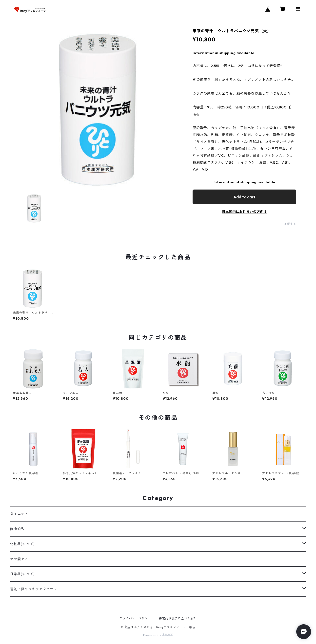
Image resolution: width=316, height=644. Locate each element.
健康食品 (17, 529)
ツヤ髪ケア (19, 559)
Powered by (158, 635)
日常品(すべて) (22, 574)
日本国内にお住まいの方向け (244, 212)
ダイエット (19, 514)
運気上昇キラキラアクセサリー (35, 589)
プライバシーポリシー (135, 618)
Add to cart (244, 197)
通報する (290, 224)
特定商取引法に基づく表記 (178, 618)
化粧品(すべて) (22, 544)
